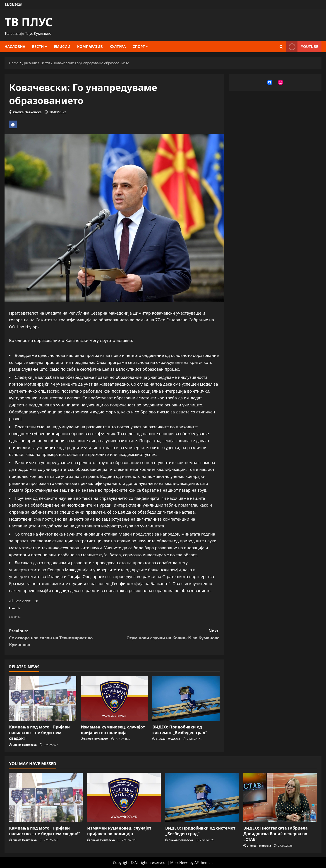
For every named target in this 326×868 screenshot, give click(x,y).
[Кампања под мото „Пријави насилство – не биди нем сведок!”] (43, 698)
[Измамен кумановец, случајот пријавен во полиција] (114, 698)
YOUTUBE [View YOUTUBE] (302, 47)
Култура (118, 47)
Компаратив (90, 47)
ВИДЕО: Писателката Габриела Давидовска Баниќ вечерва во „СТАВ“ (276, 834)
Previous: (62, 638)
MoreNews (179, 863)
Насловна (15, 47)
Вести (38, 47)
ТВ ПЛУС (29, 22)
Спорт (139, 47)
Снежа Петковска (27, 112)
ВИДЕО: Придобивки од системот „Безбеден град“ (180, 730)
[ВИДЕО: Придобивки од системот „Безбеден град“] (186, 698)
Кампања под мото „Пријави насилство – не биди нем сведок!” (39, 733)
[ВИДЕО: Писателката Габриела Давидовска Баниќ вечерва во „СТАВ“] (280, 797)
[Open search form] (281, 47)
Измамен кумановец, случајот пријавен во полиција (113, 730)
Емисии (62, 47)
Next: (167, 635)
